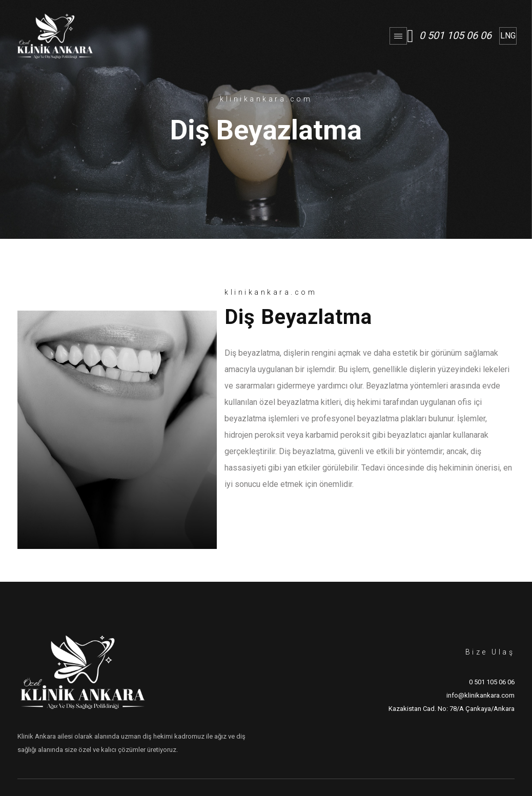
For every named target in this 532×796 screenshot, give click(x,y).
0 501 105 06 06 (455, 35)
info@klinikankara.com (480, 695)
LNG (508, 36)
